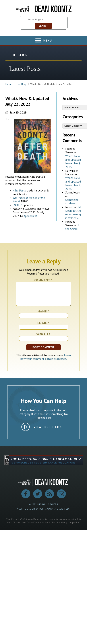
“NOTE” (17, 205)
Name (44, 316)
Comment (44, 280)
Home (9, 84)
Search (43, 26)
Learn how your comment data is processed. (46, 361)
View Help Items (48, 431)
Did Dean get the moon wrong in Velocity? (73, 212)
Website (44, 339)
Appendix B (30, 216)
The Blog (21, 84)
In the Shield (73, 227)
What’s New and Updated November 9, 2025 (73, 161)
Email (43, 327)
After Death (19, 190)
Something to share (72, 201)
